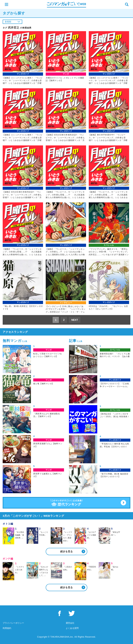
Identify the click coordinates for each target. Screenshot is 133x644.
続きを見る (66, 551)
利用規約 (7, 628)
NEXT (75, 320)
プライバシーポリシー (13, 623)
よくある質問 (72, 628)
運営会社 (70, 623)
